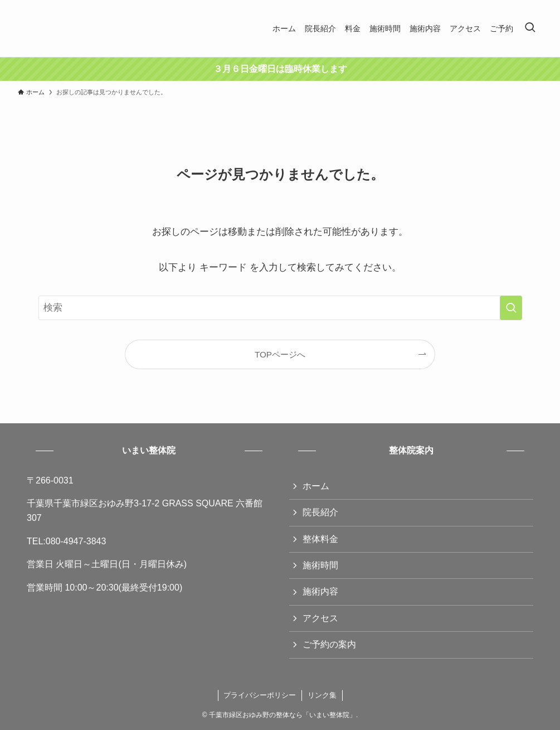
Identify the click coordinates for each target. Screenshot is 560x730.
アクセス (320, 618)
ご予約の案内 (329, 644)
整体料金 (320, 539)
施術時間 (320, 565)
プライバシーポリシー (260, 695)
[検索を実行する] (511, 308)
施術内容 (320, 591)
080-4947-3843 (76, 541)
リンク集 (322, 695)
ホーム (316, 486)
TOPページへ (280, 354)
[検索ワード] (280, 308)
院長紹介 (320, 512)
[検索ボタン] (530, 28)
